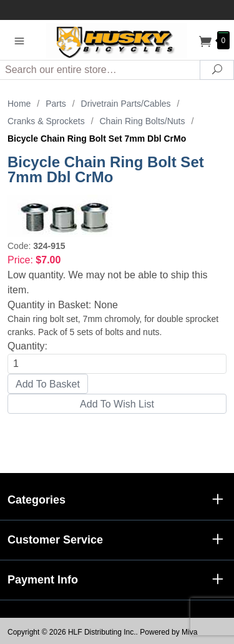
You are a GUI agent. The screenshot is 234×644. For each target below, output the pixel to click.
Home (19, 104)
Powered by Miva (168, 632)
